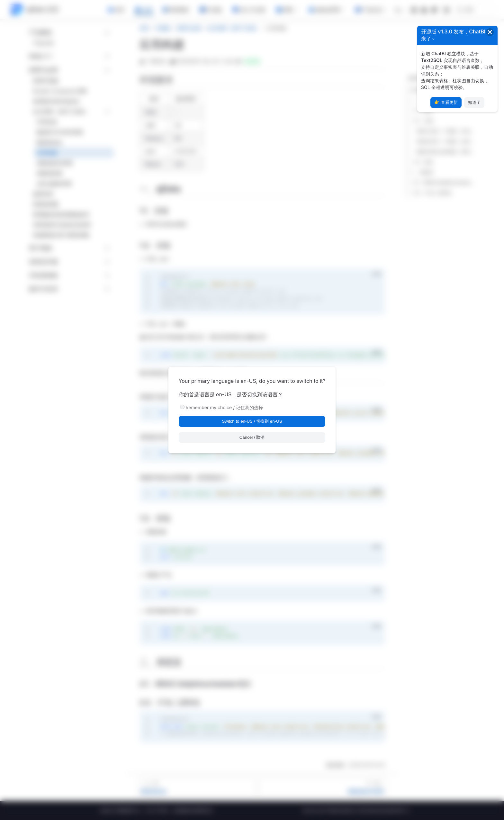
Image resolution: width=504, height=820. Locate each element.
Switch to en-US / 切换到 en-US (252, 421)
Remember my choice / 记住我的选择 (225, 407)
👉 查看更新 (446, 102)
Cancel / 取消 (252, 437)
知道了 (474, 102)
